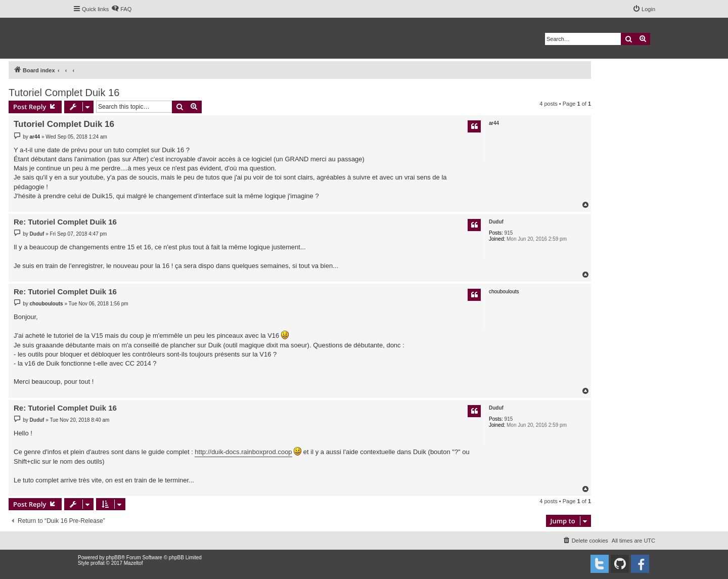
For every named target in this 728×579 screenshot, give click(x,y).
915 (509, 233)
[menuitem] (121, 9)
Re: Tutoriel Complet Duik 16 (65, 222)
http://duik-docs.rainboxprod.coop (243, 452)
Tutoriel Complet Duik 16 (64, 93)
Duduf (496, 222)
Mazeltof (133, 563)
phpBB (114, 558)
